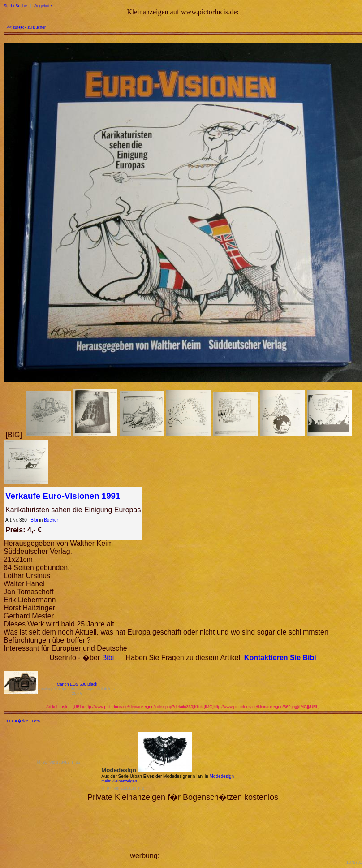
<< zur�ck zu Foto (23, 721)
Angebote (43, 6)
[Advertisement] (199, 830)
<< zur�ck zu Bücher (27, 27)
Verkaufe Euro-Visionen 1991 (63, 496)
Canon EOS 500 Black (77, 684)
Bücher (51, 520)
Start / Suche (15, 6)
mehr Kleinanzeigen (119, 781)
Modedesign (222, 776)
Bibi (34, 520)
